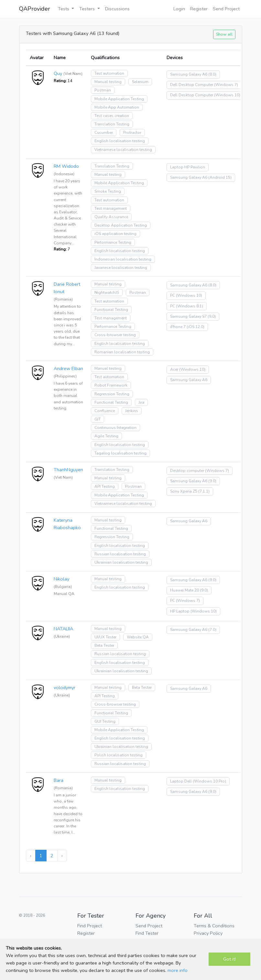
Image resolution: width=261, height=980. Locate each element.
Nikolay (61, 579)
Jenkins (132, 411)
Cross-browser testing (115, 335)
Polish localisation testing (119, 755)
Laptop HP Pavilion (188, 167)
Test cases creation (112, 116)
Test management (111, 208)
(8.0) (212, 74)
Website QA (138, 637)
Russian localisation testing (120, 554)
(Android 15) (220, 177)
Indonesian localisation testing (123, 259)
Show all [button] (224, 34)
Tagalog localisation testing (120, 453)
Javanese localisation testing (121, 268)
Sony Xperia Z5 (184, 491)
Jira (141, 402)
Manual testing (108, 82)
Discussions (117, 9)
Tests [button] (64, 9)
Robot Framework (111, 385)
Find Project (90, 926)
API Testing (105, 486)
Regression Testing (112, 394)
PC (173, 295)
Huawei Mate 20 (185, 590)
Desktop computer (187, 471)
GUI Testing (105, 721)
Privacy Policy (208, 933)
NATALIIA (63, 629)
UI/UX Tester (105, 637)
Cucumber (104, 133)
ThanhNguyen (68, 470)
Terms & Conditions (214, 926)
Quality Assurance (111, 217)
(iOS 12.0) (196, 327)
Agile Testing (106, 436)
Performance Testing (113, 242)
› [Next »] (62, 856)
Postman (103, 90)
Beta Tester (104, 645)
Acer (174, 369)
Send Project (226, 9)
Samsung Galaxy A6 (189, 74)
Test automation (109, 73)
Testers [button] (88, 9)
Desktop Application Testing (121, 225)
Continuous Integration (115, 428)
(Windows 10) (227, 95)
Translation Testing (112, 124)
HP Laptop (180, 611)
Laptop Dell (181, 781)
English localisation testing (120, 141)
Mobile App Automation (117, 107)
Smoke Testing (108, 191)
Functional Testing (111, 310)
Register (199, 9)
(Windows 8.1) (190, 306)
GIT (98, 419)
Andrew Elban (68, 368)
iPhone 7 (178, 327)
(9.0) (212, 316)
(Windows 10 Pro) (209, 781)
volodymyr (65, 687)
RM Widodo (66, 166)
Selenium (140, 82)
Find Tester (147, 933)
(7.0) (212, 630)
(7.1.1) (204, 491)
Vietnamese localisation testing (123, 150)
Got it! (229, 959)
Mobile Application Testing (119, 99)
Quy (58, 73)
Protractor (132, 133)
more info (178, 970)
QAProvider (35, 9)
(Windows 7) (226, 85)
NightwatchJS (107, 293)
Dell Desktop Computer (192, 85)
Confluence (105, 411)
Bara (59, 780)
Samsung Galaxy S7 (188, 316)
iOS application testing (115, 234)
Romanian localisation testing (122, 352)
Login (179, 9)
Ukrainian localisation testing (121, 562)
